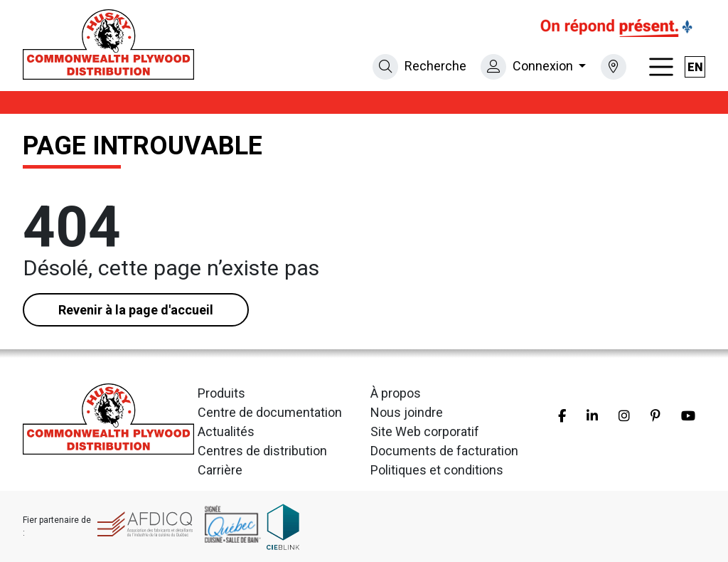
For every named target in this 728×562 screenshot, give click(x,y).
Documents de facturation (444, 451)
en (695, 67)
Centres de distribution (262, 451)
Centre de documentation (270, 412)
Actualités (226, 431)
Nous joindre (407, 412)
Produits (221, 393)
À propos (396, 393)
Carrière (220, 470)
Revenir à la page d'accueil (136, 310)
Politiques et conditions (437, 470)
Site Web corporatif (425, 431)
